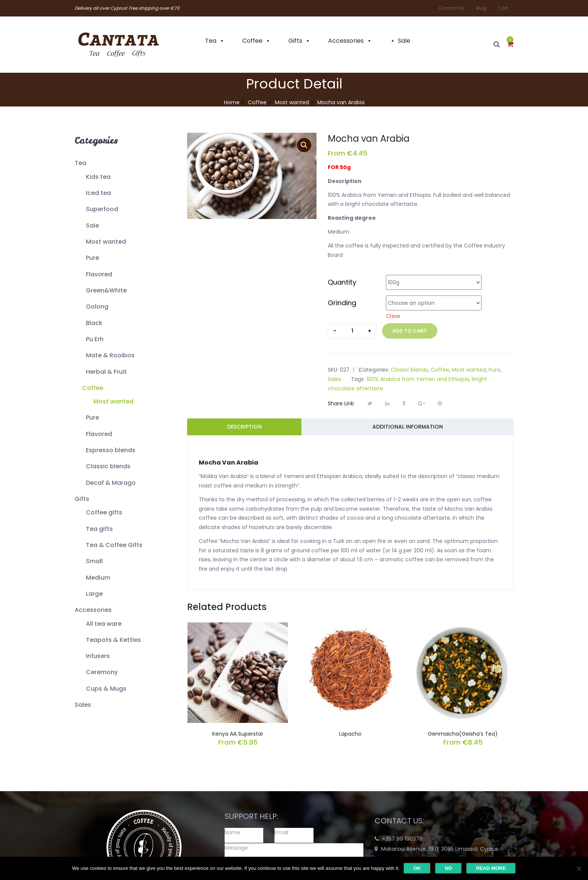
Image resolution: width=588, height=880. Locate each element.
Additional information (408, 427)
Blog (481, 8)
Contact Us (452, 8)
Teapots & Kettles (113, 640)
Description (244, 427)
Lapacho (350, 734)
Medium (98, 578)
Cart (503, 8)
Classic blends (108, 466)
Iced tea (98, 193)
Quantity (342, 282)
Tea (211, 41)
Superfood (102, 209)
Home (232, 102)
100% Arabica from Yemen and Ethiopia (418, 379)
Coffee (252, 41)
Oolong (97, 307)
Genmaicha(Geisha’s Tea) (463, 734)
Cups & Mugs (106, 689)
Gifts (295, 41)
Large (94, 594)
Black (94, 323)
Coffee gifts (104, 512)
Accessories (346, 41)
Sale (404, 41)
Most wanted (292, 102)
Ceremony (102, 672)
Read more (491, 868)
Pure (92, 258)
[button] (510, 45)
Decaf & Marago (111, 483)
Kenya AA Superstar (238, 734)
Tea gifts (99, 529)
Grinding (342, 303)
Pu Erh (95, 339)
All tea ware (104, 624)
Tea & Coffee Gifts (114, 545)
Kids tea (98, 177)
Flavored (99, 274)
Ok (417, 868)
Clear (393, 316)
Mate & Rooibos (110, 355)
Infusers (98, 656)
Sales (83, 705)
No (448, 868)
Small (94, 561)
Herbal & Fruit (106, 372)
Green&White (106, 290)
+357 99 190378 (402, 839)
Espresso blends (111, 450)
